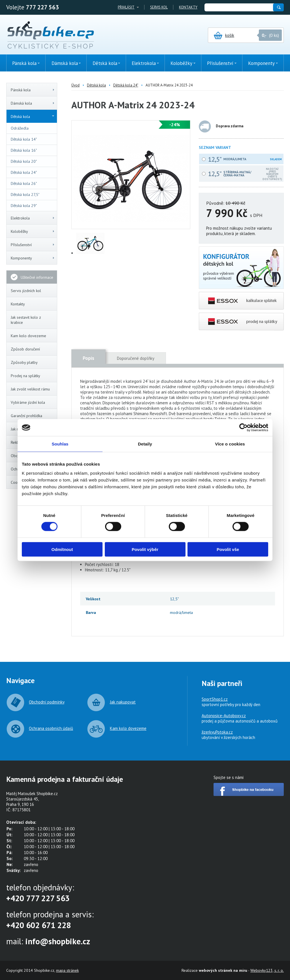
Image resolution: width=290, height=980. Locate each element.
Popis (89, 358)
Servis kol (159, 7)
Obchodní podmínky (47, 702)
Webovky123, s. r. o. (267, 970)
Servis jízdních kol (26, 291)
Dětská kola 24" (24, 172)
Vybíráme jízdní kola (28, 402)
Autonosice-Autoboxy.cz (224, 716)
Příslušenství (33, 245)
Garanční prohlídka (26, 416)
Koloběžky (33, 231)
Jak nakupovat (123, 702)
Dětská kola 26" (24, 183)
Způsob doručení (25, 349)
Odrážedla (20, 128)
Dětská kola (32, 117)
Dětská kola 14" (24, 139)
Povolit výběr (145, 549)
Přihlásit (126, 7)
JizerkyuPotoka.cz (217, 732)
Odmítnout (62, 549)
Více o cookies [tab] (230, 444)
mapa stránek (67, 970)
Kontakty (188, 7)
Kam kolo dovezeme (28, 336)
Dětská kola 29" (24, 206)
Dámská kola (33, 103)
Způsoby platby (24, 362)
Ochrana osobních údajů (51, 728)
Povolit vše (228, 549)
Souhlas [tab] (60, 444)
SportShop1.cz (215, 699)
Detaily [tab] (145, 444)
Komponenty (33, 258)
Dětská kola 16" (24, 150)
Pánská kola (33, 90)
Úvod (75, 85)
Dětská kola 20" (24, 161)
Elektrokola (33, 218)
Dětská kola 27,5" (25, 195)
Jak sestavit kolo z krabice (26, 320)
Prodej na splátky (25, 376)
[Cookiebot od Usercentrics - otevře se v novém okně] (243, 428)
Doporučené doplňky (136, 358)
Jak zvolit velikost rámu (30, 389)
